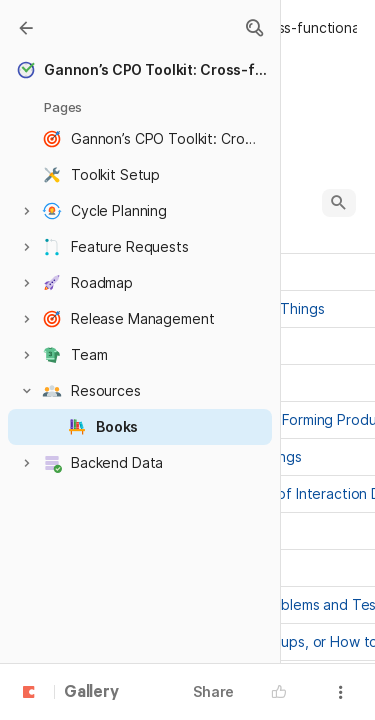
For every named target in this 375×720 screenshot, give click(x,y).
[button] (254, 28)
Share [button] (213, 691)
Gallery (91, 693)
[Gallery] (26, 28)
